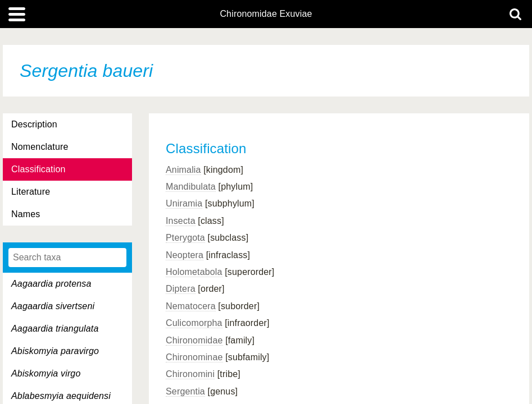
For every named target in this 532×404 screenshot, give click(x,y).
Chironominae (194, 357)
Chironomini (190, 374)
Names (26, 214)
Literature (31, 192)
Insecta (181, 221)
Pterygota (185, 238)
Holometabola (194, 272)
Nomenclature (40, 147)
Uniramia (184, 203)
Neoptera (185, 255)
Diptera (181, 289)
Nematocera (191, 306)
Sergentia (185, 391)
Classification (38, 169)
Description (34, 124)
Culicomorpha (194, 323)
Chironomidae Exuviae (266, 14)
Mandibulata (191, 187)
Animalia (183, 170)
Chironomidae (194, 340)
